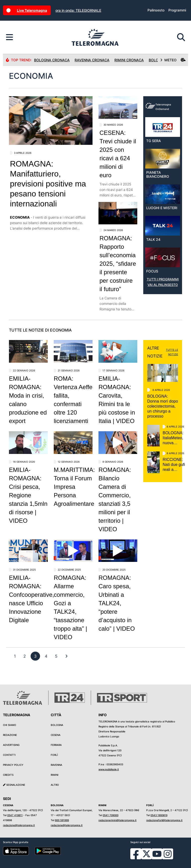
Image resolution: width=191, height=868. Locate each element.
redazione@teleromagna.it (19, 825)
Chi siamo (10, 725)
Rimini (55, 775)
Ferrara (56, 745)
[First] (66, 656)
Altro (55, 785)
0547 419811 (15, 815)
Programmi (177, 10)
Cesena (56, 735)
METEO (173, 60)
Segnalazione (14, 785)
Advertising (11, 745)
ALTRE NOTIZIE (155, 352)
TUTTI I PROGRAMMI (163, 279)
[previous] (15, 656)
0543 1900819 (159, 815)
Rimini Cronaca (129, 60)
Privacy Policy (13, 765)
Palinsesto (156, 10)
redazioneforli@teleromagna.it (164, 820)
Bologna (57, 725)
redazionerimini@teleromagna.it (118, 820)
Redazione (10, 735)
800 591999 (62, 820)
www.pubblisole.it (109, 769)
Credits (8, 775)
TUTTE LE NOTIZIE (172, 352)
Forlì (54, 755)
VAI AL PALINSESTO (163, 285)
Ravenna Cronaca (92, 60)
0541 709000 (111, 815)
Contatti (9, 755)
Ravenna (56, 765)
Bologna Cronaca (52, 60)
